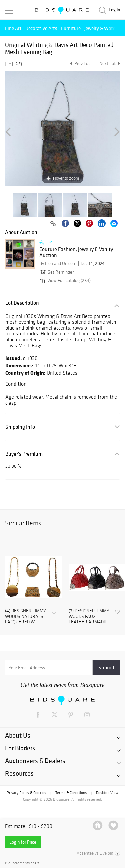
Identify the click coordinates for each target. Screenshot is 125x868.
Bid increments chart (22, 863)
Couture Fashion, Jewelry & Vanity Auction (76, 252)
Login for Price (23, 842)
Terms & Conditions (71, 793)
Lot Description (22, 303)
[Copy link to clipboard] (53, 224)
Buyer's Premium (24, 454)
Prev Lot (79, 63)
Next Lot (110, 63)
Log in (114, 10)
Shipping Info (20, 427)
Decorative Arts (41, 28)
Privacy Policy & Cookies (26, 793)
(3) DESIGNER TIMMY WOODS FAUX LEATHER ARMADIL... (89, 617)
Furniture (71, 28)
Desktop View (107, 793)
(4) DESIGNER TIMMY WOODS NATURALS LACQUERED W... (25, 617)
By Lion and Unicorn (58, 263)
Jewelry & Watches (103, 28)
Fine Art (13, 28)
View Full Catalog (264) (64, 280)
